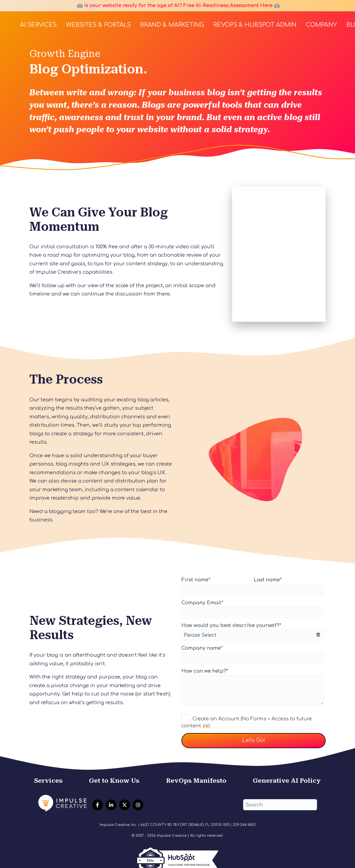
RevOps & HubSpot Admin (255, 25)
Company (321, 25)
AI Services (38, 25)
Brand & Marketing (172, 25)
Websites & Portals (98, 25)
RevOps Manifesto (196, 781)
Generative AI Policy (287, 781)
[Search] (280, 805)
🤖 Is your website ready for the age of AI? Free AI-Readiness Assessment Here (174, 5)
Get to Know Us (114, 781)
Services (48, 781)
